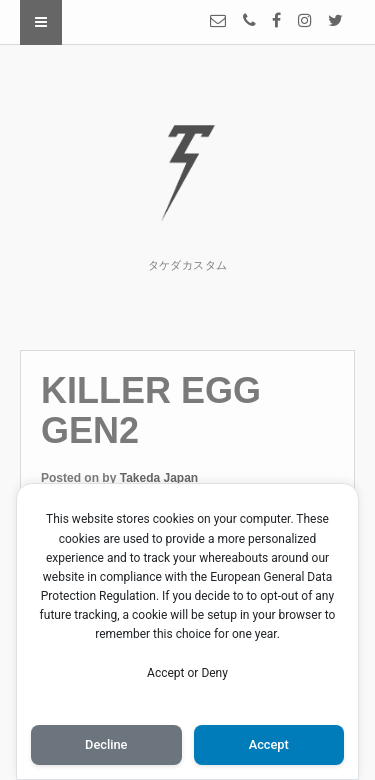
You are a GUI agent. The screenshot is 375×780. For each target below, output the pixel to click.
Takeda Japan (159, 478)
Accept (165, 673)
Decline (106, 744)
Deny (214, 673)
